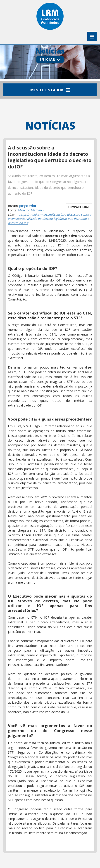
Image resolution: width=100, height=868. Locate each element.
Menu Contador (50, 90)
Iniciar (50, 59)
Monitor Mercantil (31, 210)
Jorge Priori (28, 206)
